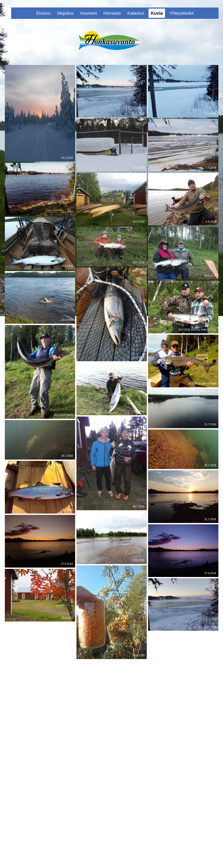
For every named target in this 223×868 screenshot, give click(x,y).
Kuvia (157, 13)
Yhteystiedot (181, 13)
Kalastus (136, 13)
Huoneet (89, 13)
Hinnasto (112, 13)
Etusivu (44, 13)
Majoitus (65, 13)
